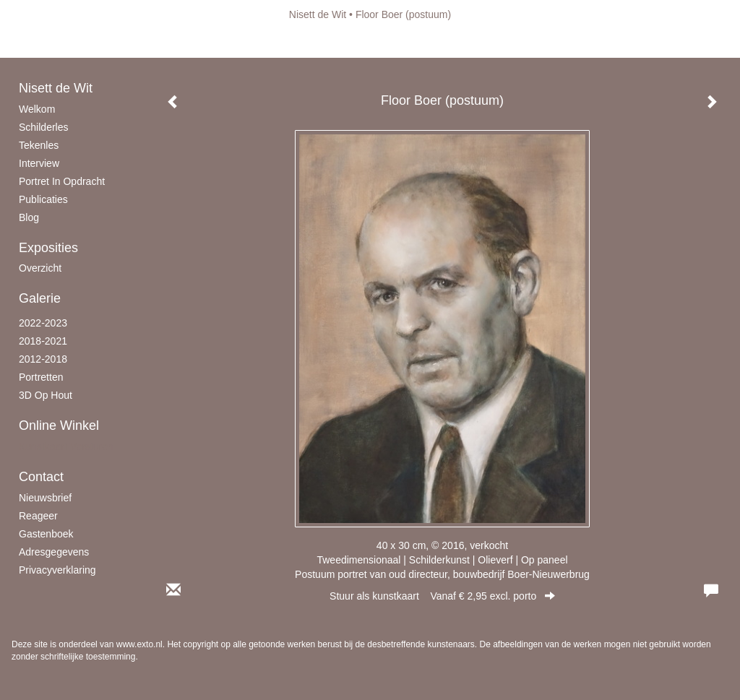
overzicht (40, 268)
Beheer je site (43, 43)
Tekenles (39, 145)
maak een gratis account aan (152, 43)
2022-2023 (43, 323)
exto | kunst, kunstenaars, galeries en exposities (52, 14)
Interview (39, 163)
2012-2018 (43, 359)
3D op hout (46, 395)
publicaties (43, 199)
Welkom (37, 109)
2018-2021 (43, 341)
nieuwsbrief (45, 498)
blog (29, 217)
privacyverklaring (57, 570)
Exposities (48, 248)
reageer (38, 516)
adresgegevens (54, 552)
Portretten (41, 377)
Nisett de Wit (318, 14)
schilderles (43, 127)
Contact (41, 477)
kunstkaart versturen (66, 446)
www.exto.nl (139, 644)
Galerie (40, 298)
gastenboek (46, 534)
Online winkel (59, 425)
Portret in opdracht (62, 181)
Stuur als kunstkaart (442, 596)
